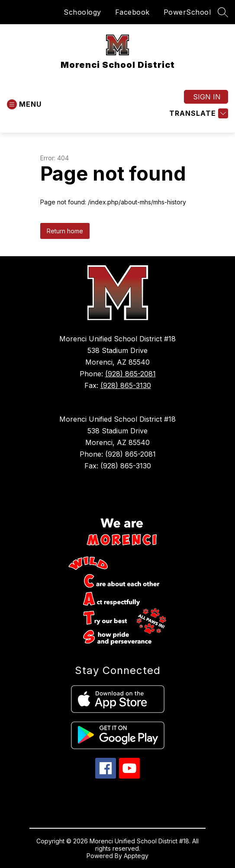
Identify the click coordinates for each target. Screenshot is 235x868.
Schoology (82, 12)
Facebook (132, 12)
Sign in (207, 97)
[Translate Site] (198, 113)
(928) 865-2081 (130, 374)
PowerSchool (187, 12)
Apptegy (136, 856)
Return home (65, 231)
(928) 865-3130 (126, 385)
